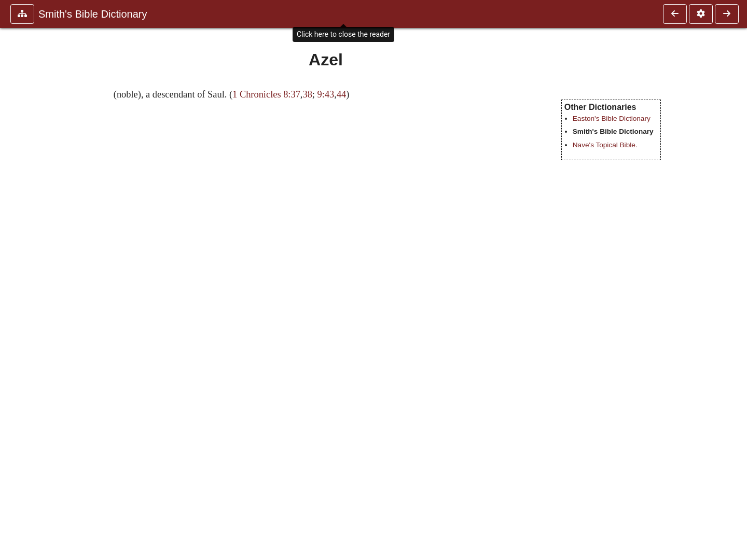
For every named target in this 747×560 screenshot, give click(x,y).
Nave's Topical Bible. (605, 145)
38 (307, 94)
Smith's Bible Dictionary (93, 14)
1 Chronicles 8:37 (266, 94)
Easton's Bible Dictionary (612, 118)
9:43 (326, 94)
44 (341, 94)
